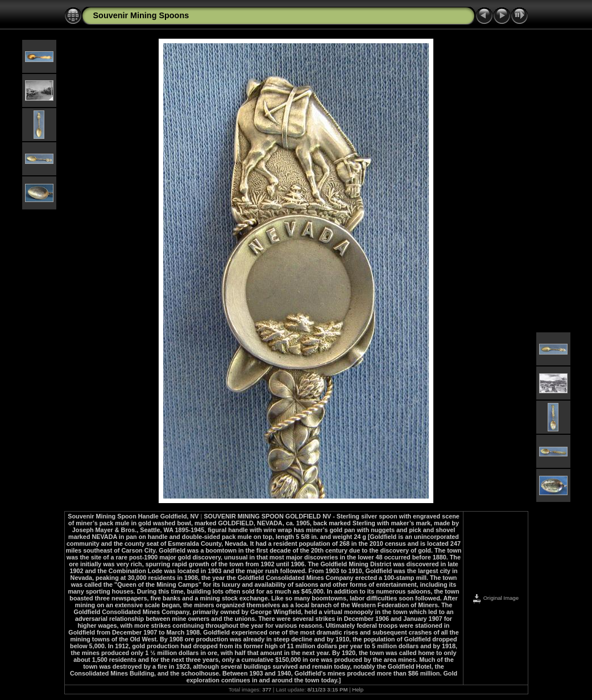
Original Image (495, 598)
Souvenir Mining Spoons (141, 15)
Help (358, 689)
